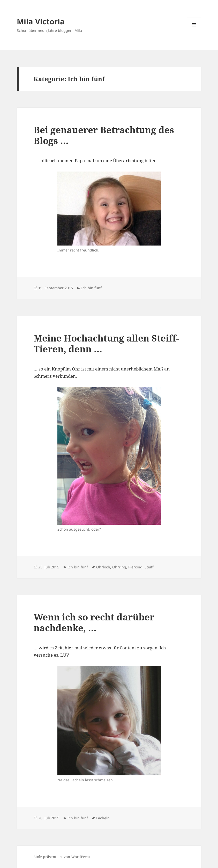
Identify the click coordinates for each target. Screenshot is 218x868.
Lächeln (103, 818)
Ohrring (119, 567)
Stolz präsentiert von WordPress (62, 857)
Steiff (149, 567)
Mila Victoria (41, 21)
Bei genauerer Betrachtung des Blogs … (104, 135)
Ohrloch (103, 567)
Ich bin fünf (91, 288)
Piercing (135, 567)
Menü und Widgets (194, 32)
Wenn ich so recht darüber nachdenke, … (94, 622)
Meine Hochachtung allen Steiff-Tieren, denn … (106, 343)
